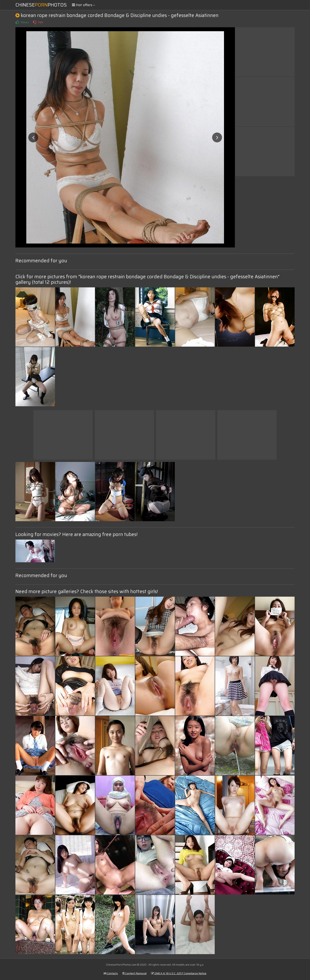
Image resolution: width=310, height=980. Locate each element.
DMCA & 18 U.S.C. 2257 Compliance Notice (179, 973)
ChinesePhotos (41, 5)
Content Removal (134, 973)
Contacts (111, 973)
